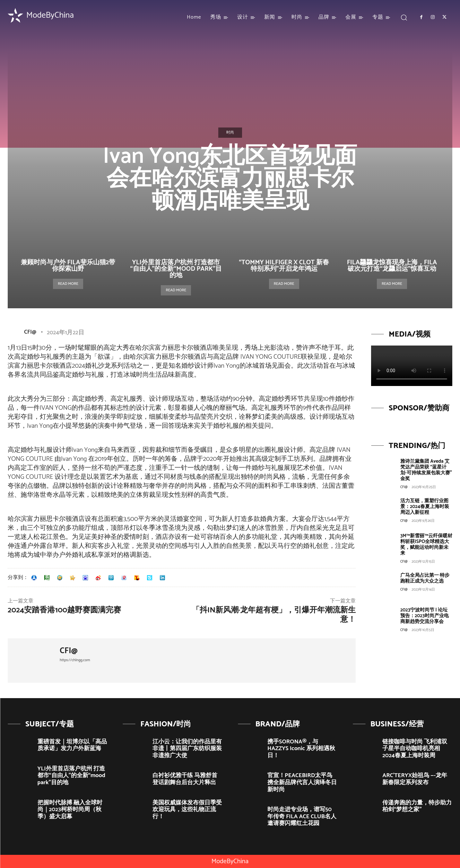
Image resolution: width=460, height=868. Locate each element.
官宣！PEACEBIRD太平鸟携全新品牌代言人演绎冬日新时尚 (302, 782)
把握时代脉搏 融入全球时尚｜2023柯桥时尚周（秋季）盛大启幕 (70, 810)
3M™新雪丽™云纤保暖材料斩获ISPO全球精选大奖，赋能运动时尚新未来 (426, 544)
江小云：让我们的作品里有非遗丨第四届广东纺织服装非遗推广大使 (187, 749)
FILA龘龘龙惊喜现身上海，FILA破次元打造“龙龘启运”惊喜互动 (392, 266)
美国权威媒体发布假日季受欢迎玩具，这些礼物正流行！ (187, 810)
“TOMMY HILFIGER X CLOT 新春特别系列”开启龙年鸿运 (284, 266)
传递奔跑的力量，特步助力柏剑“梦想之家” (417, 806)
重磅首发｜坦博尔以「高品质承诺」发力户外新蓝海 (72, 745)
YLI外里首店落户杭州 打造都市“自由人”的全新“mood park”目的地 (176, 269)
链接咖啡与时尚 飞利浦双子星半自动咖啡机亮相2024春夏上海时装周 (415, 749)
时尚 (230, 133)
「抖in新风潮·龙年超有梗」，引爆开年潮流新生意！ (274, 615)
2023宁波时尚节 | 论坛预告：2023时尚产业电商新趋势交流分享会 (425, 616)
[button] (404, 17)
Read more (68, 284)
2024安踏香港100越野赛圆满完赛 (64, 610)
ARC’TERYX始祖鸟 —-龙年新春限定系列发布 (415, 779)
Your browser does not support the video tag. (412, 366)
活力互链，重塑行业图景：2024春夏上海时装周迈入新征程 (425, 507)
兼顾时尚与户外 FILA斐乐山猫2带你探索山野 (68, 266)
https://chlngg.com (75, 660)
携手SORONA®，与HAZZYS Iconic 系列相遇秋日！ (301, 749)
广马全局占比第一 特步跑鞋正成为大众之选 (425, 578)
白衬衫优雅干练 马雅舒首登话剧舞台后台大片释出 (185, 779)
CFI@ (30, 332)
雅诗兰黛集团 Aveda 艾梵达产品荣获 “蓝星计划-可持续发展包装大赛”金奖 (426, 470)
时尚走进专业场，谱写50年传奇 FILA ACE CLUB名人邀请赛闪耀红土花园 (302, 816)
